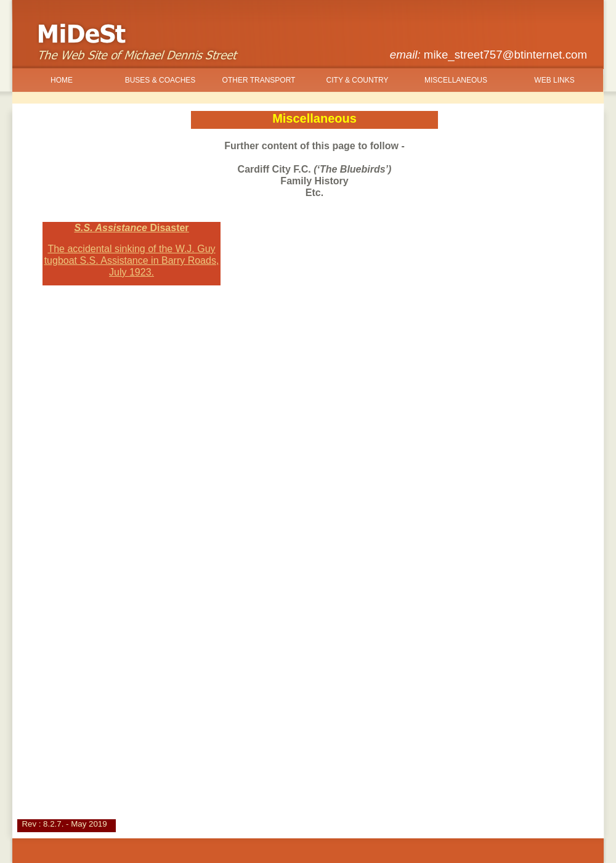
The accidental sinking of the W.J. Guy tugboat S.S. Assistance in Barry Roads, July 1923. (132, 260)
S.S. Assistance (131, 228)
